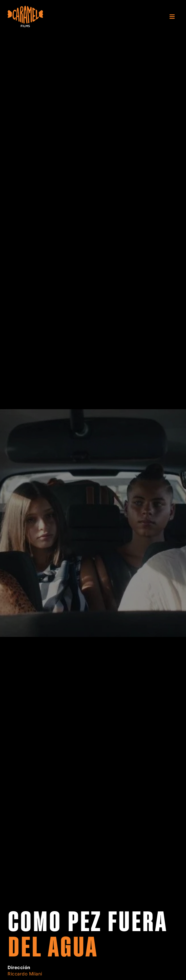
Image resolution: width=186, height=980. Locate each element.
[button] (174, 16)
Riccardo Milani (25, 974)
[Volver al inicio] (25, 16)
